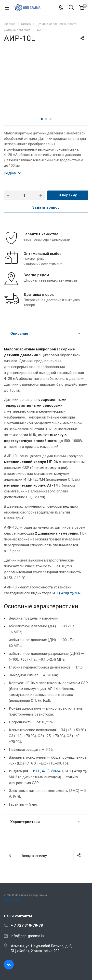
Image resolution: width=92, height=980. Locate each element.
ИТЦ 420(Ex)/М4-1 (68, 593)
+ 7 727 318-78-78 (27, 925)
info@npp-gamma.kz (28, 936)
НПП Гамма (12, 900)
